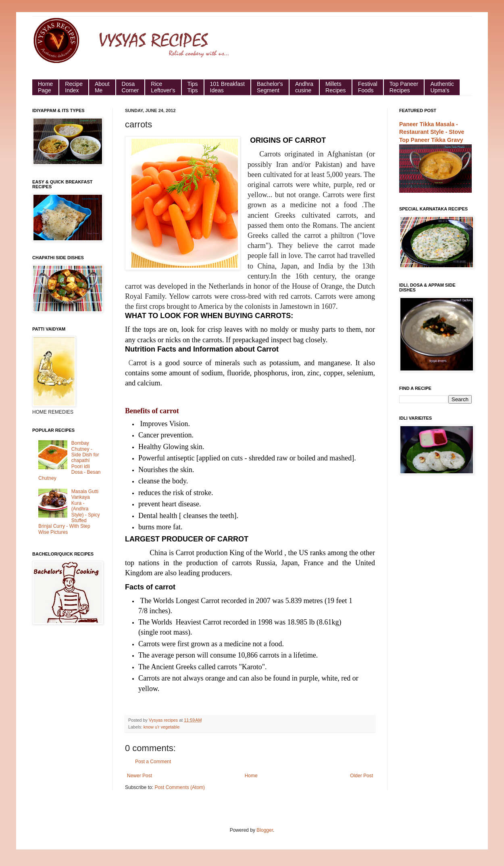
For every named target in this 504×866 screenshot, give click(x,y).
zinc (313, 373)
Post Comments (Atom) (180, 787)
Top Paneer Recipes (404, 87)
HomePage (45, 87)
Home (251, 776)
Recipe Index (74, 87)
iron (297, 373)
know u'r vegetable (162, 727)
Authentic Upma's (442, 87)
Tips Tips (193, 87)
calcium (148, 383)
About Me (102, 87)
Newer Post (140, 776)
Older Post (361, 776)
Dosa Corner (130, 87)
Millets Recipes (336, 87)
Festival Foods (368, 87)
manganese (334, 363)
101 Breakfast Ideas (227, 87)
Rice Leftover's (163, 87)
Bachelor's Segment (270, 87)
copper (333, 373)
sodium (212, 373)
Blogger (265, 830)
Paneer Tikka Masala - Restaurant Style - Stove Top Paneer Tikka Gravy (432, 132)
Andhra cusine (304, 87)
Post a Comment (153, 762)
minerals (227, 363)
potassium (284, 363)
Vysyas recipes (164, 720)
